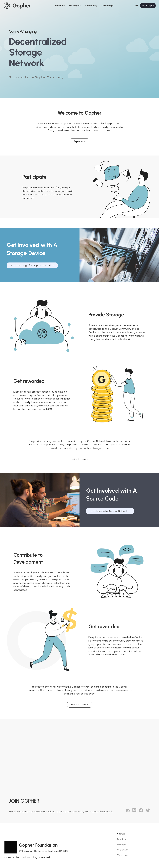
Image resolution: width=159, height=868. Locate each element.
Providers (60, 6)
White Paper (148, 6)
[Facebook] (140, 812)
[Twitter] (147, 812)
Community (91, 6)
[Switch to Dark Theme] (137, 6)
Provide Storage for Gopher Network (32, 265)
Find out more (80, 459)
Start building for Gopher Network (110, 511)
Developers (75, 6)
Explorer (79, 141)
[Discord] (127, 812)
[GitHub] (133, 812)
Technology (108, 6)
